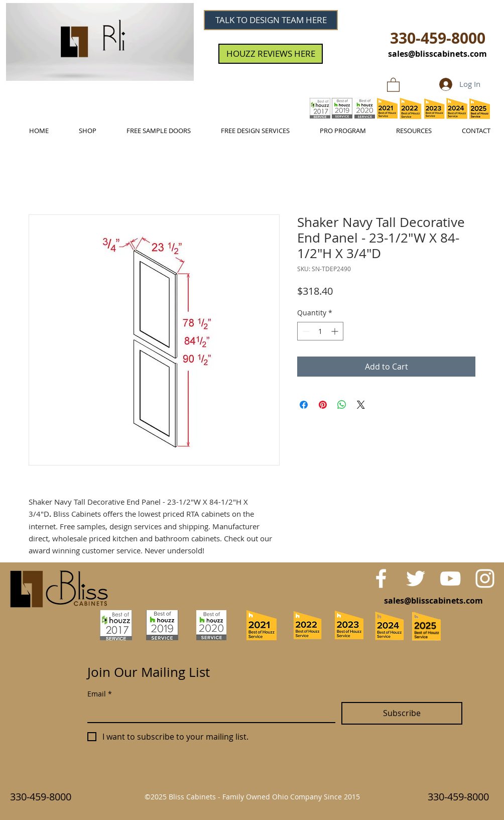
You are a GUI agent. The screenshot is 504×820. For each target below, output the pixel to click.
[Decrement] (305, 331)
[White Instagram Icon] (485, 578)
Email (100, 694)
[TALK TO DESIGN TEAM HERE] (271, 20)
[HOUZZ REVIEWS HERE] (271, 54)
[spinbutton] (320, 331)
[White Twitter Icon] (416, 578)
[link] (393, 84)
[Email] (208, 712)
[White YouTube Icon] (450, 578)
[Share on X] (361, 405)
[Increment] (336, 331)
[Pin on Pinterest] (323, 405)
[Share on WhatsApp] (342, 405)
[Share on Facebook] (304, 405)
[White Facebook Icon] (381, 578)
